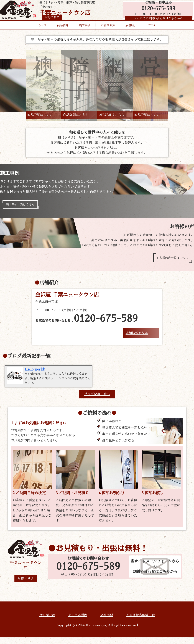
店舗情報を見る (137, 336)
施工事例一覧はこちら (23, 205)
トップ (42, 31)
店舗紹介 (131, 31)
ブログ (152, 31)
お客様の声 (108, 31)
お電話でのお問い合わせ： (87, 322)
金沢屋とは (47, 622)
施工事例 (85, 31)
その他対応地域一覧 (140, 622)
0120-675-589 (157, 11)
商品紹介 (63, 31)
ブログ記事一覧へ (97, 401)
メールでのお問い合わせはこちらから (157, 22)
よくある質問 (78, 622)
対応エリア (26, 585)
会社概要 (107, 622)
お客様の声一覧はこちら (170, 260)
